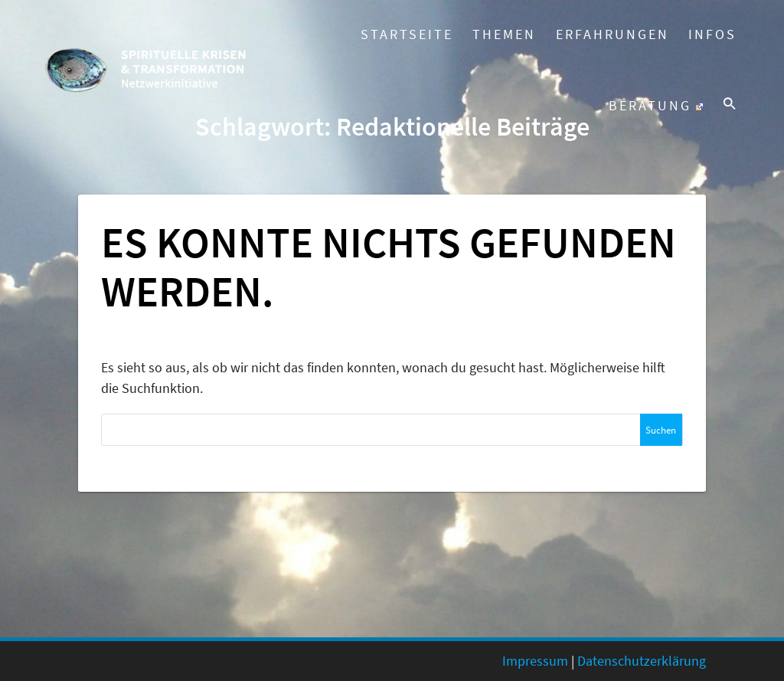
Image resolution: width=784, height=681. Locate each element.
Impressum (535, 661)
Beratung (656, 105)
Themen (504, 34)
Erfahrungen (612, 34)
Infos (712, 34)
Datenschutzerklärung (642, 661)
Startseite (407, 34)
